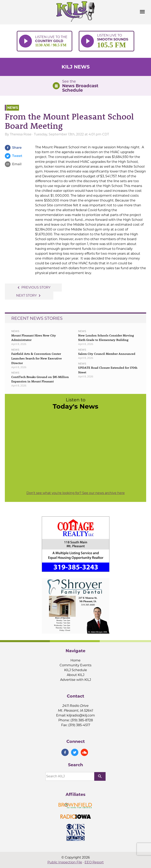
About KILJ (76, 675)
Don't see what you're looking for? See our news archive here (76, 493)
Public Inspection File (65, 862)
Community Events (75, 665)
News (13, 108)
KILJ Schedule (76, 670)
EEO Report (94, 862)
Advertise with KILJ (76, 680)
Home (75, 660)
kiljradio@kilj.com (81, 715)
